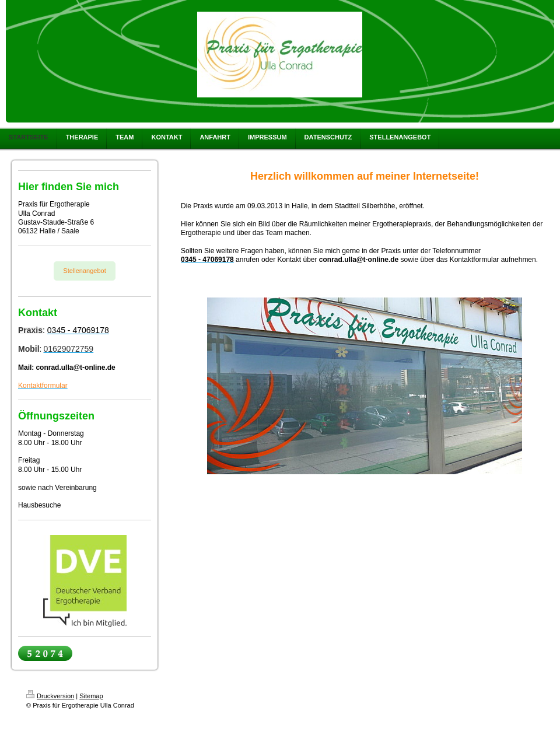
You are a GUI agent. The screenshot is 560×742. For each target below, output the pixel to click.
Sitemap (91, 696)
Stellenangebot (84, 271)
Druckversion (50, 696)
